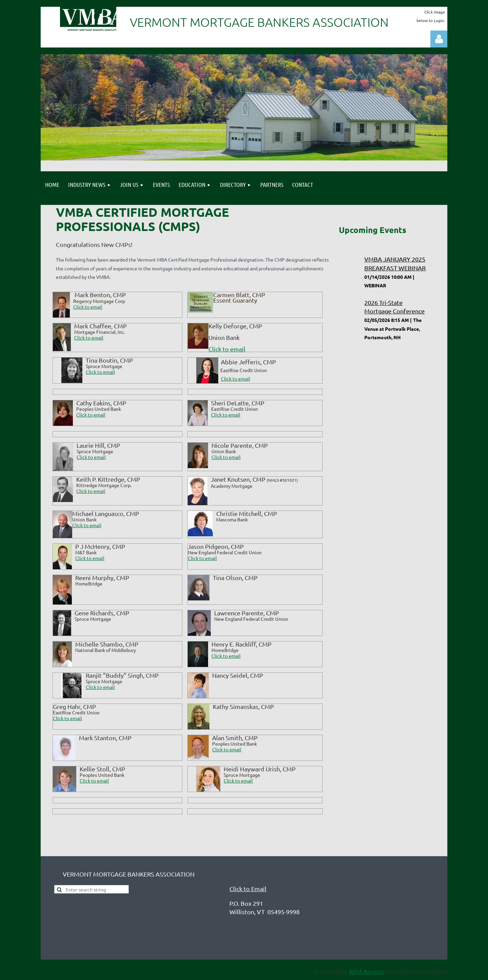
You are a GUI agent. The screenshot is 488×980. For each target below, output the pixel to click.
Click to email (89, 338)
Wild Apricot (367, 971)
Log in (439, 39)
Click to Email (248, 889)
